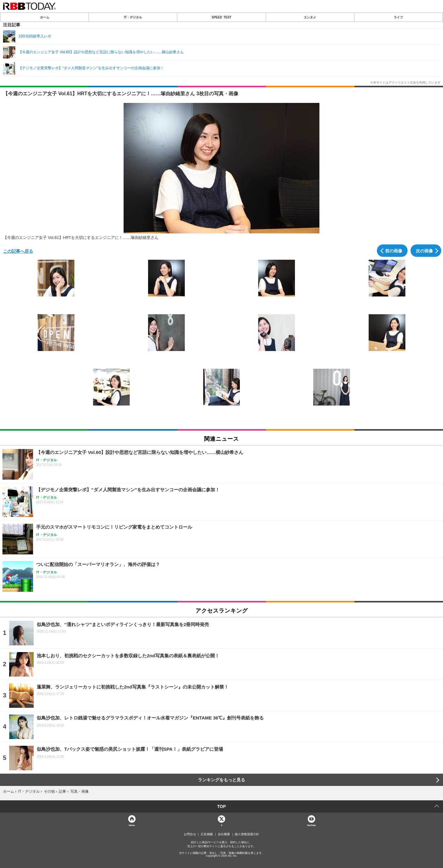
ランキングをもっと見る (221, 780)
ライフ (398, 17)
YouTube (311, 825)
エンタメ (310, 17)
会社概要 (224, 834)
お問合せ (190, 834)
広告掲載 (207, 834)
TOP (222, 806)
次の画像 (424, 251)
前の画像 (394, 251)
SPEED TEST (221, 17)
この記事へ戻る (18, 251)
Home (132, 825)
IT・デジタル (133, 17)
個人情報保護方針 (247, 834)
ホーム (45, 17)
